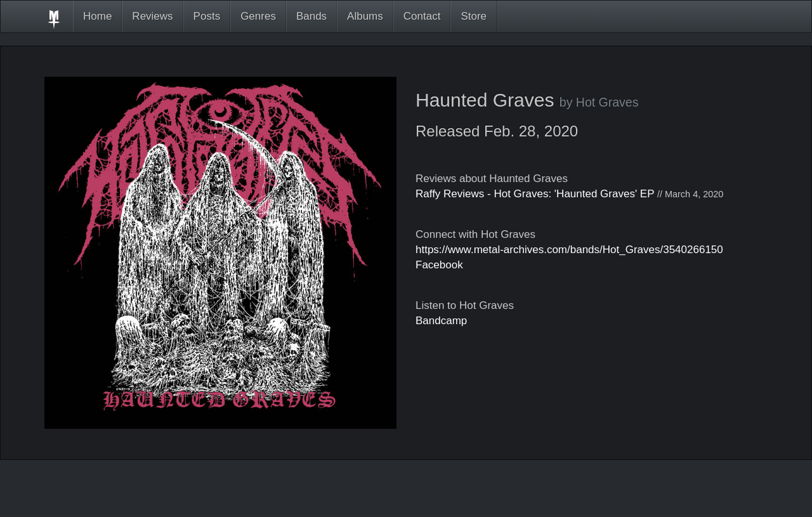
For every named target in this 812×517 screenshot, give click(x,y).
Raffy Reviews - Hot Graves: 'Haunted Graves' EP (535, 194)
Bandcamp (441, 321)
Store (474, 16)
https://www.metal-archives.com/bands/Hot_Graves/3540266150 (569, 250)
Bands (311, 16)
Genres (258, 16)
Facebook (439, 265)
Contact (422, 16)
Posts (207, 16)
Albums (365, 16)
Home (97, 16)
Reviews (152, 16)
